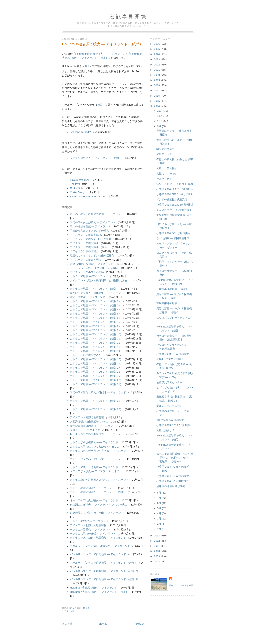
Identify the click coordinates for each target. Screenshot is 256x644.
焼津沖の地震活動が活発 (171, 486)
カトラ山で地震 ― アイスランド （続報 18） (96, 372)
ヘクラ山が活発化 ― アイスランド (90, 530)
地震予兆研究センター (169, 382)
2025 (157, 49)
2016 (157, 96)
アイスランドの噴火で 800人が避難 (91, 239)
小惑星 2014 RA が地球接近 (172, 481)
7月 (160, 498)
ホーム (103, 624)
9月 (160, 126)
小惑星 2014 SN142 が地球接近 (175, 205)
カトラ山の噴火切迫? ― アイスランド (92, 488)
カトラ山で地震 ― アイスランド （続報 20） (96, 380)
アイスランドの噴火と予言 (86, 260)
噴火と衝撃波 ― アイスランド (88, 297)
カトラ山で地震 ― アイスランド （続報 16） (96, 364)
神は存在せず (164, 179)
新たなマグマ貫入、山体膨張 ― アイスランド (97, 293)
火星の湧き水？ (165, 430)
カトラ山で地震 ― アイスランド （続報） (94, 289)
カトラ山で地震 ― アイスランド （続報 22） (96, 401)
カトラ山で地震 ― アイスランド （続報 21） (96, 384)
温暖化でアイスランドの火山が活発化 (92, 256)
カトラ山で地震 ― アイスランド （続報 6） (96, 318)
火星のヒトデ (164, 154)
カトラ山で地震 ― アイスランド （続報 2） (96, 301)
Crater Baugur (78, 192)
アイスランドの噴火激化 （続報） (90, 247)
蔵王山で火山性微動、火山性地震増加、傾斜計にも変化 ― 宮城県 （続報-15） (175, 458)
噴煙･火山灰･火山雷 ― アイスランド (92, 264)
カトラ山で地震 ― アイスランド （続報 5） (96, 314)
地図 (87, 66)
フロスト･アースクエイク (85, 430)
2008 (157, 561)
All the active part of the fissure (88, 196)
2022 (157, 65)
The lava (75, 184)
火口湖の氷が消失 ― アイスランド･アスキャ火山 (99, 505)
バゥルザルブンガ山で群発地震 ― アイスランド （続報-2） (105, 571)
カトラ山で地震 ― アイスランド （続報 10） (96, 334)
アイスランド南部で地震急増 (87, 417)
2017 (157, 91)
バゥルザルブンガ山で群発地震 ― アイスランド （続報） (104, 563)
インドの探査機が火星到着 (172, 199)
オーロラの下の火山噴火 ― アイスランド (94, 500)
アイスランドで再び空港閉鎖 (87, 272)
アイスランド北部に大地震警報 (88, 525)
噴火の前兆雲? (165, 149)
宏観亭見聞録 (128, 17)
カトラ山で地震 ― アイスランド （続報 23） (96, 409)
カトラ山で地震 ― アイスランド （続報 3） (96, 305)
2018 (157, 85)
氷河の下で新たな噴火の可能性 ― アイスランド (98, 392)
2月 (160, 524)
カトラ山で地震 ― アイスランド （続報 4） (96, 309)
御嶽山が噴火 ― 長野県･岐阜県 (175, 184)
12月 (160, 111)
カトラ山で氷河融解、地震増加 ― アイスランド (98, 538)
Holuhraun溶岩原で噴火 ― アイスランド (99, 54)
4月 (160, 513)
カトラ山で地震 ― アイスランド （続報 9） (96, 330)
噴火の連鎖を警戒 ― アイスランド (90, 226)
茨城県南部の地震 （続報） (172, 289)
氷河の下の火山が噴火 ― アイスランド (93, 222)
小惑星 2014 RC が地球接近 (173, 476)
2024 (157, 54)
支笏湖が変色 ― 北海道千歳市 (174, 210)
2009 (157, 556)
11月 (160, 116)
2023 (157, 59)
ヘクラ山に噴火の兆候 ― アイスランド (93, 534)
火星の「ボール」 (167, 174)
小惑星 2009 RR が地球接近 (173, 354)
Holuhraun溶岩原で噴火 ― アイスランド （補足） (99, 592)
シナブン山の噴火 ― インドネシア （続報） (96, 158)
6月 (160, 503)
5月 (160, 508)
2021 (157, 70)
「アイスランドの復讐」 (84, 251)
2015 (157, 101)
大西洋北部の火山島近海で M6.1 (89, 422)
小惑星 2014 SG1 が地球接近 (173, 233)
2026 (157, 44)
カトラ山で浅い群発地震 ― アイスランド (94, 467)
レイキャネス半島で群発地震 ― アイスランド (97, 434)
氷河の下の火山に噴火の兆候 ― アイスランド (97, 214)
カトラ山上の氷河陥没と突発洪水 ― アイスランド (99, 480)
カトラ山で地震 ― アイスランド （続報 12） (96, 343)
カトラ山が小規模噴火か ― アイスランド (94, 442)
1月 (160, 529)
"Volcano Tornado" (81, 132)
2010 (157, 551)
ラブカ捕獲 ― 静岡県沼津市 (173, 238)
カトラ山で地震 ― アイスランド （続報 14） (96, 351)
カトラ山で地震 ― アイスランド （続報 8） (96, 326)
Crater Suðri (77, 188)
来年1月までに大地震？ (170, 359)
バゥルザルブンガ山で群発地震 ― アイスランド (98, 554)
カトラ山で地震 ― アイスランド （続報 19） (96, 376)
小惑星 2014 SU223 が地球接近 (175, 189)
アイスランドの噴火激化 (84, 243)
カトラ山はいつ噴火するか (86, 355)
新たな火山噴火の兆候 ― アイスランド (93, 426)
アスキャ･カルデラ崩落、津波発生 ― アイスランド (100, 546)
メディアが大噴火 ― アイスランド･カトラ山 (96, 471)
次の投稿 (67, 624)
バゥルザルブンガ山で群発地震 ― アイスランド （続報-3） (105, 579)
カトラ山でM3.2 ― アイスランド (89, 521)
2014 (157, 106)
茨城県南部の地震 (167, 303)
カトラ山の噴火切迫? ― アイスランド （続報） (98, 492)
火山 (72, 611)
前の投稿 (139, 624)
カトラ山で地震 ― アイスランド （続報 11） (96, 339)
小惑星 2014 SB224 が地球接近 (175, 194)
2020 (157, 75)
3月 (160, 519)
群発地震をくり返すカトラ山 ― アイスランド (97, 513)
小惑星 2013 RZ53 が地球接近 (174, 425)
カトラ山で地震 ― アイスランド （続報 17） (96, 368)
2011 (157, 546)
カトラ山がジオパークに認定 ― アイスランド (97, 459)
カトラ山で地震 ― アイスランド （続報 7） (96, 322)
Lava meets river (80, 180)
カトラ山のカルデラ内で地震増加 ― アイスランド (99, 451)
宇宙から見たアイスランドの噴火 (89, 231)
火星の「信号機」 (167, 168)
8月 (160, 493)
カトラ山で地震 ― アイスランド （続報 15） (96, 359)
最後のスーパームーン (169, 406)
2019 (157, 80)
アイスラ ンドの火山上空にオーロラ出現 (94, 268)
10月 (160, 121)
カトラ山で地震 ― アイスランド (89, 276)
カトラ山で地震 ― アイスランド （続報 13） (96, 347)
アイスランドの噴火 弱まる (86, 235)
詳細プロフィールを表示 (181, 585)
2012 (157, 541)
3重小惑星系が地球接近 (170, 420)
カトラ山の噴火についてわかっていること (95, 447)
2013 (157, 536)
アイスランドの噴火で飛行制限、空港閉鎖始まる (99, 280)
